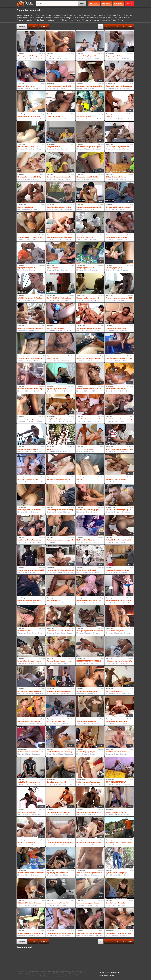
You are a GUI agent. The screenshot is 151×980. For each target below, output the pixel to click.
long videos (118, 3)
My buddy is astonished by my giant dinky (31, 56)
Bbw (34, 149)
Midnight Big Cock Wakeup (85, 268)
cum (33, 18)
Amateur (51, 58)
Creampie (128, 633)
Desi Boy (109, 116)
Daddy (97, 58)
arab (64, 15)
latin (79, 20)
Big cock (68, 58)
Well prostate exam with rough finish (59, 86)
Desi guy (79, 479)
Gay (118, 88)
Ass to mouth (58, 119)
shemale (87, 15)
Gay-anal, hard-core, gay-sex (115, 631)
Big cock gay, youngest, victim (57, 389)
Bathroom (60, 391)
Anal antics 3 (51, 449)
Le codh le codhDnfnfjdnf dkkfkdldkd (29, 601)
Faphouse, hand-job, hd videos (116, 328)
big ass (96, 20)
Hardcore (125, 724)
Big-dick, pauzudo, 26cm (114, 691)
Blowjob (90, 300)
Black (118, 58)
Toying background (53, 268)
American (30, 88)
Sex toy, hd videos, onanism (26, 86)
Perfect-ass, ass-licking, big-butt (28, 479)
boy (58, 20)
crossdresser (92, 18)
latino (58, 15)
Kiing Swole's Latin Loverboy (27, 812)
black (27, 15)
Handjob (125, 330)
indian (50, 15)
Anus (64, 633)
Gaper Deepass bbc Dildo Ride (57, 782)
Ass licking (93, 240)
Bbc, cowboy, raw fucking (114, 56)
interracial (41, 15)
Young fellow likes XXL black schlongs (30, 237)
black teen (129, 15)
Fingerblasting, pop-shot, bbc (86, 752)
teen (72, 20)
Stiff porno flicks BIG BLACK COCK (29, 147)
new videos (106, 3)
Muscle (125, 452)
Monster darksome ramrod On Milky (29, 177)
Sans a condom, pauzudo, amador (87, 691)
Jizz (129, 88)
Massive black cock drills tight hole (88, 177)
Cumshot (128, 119)
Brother (90, 58)
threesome (87, 20)
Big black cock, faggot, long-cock (116, 237)
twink (121, 15)
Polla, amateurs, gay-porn (55, 56)
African (21, 119)
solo (83, 18)
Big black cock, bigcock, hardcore (117, 721)
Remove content (104, 975)
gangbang (50, 20)
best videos (94, 3)
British (97, 300)
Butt (123, 391)
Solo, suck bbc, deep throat (56, 328)
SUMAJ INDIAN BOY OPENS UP (116, 782)
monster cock (58, 18)
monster (40, 18)
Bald (26, 270)
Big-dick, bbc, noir (53, 358)
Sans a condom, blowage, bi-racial (28, 419)
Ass (26, 58)
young (21, 20)
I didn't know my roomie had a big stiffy (119, 661)
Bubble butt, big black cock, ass (116, 389)
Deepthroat (40, 693)
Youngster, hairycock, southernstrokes (59, 691)
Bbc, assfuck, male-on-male (26, 842)
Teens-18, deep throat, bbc (85, 449)
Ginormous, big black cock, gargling (88, 510)
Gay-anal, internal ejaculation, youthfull (60, 933)
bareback (40, 20)
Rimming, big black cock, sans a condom (60, 661)
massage (102, 18)
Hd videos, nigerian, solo (114, 268)
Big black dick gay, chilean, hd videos (88, 358)
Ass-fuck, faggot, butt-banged (86, 721)
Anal (21, 58)
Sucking (95, 512)
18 (79, 452)
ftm (109, 18)
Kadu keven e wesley (54, 601)
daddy (95, 15)
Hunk (124, 88)
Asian (42, 119)
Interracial (61, 452)
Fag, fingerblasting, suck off (26, 268)
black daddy (30, 20)
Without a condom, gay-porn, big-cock (89, 147)
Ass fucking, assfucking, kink (56, 721)
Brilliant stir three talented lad (116, 177)
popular (22, 26)
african (122, 20)
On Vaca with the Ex (53, 116)
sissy (70, 15)
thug (115, 20)
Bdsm (40, 149)
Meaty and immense (53, 147)
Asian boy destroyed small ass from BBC (119, 298)
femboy (103, 15)
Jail (129, 603)
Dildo (65, 784)
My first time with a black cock (86, 570)
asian (76, 18)
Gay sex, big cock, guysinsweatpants (118, 147)
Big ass (32, 58)
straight (69, 18)
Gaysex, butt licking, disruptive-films (59, 207)
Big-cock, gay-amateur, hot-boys (28, 449)
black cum (117, 18)
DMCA (112, 975)
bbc (33, 15)
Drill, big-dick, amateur (84, 116)
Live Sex (129, 3)
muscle (126, 18)
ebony (48, 18)
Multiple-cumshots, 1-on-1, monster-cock (60, 419)
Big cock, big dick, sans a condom (58, 873)
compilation (106, 20)
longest (44, 26)
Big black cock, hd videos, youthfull (88, 298)
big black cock (23, 18)
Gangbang (90, 330)
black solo (112, 15)
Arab (56, 754)
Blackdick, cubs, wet (24, 631)
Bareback (60, 58)
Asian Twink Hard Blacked (85, 237)
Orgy (69, 452)
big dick (65, 20)
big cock (78, 15)
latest (33, 26)
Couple (36, 482)
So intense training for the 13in (116, 812)
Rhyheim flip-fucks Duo (25, 207)
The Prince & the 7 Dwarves (86, 540)
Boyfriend (69, 209)
